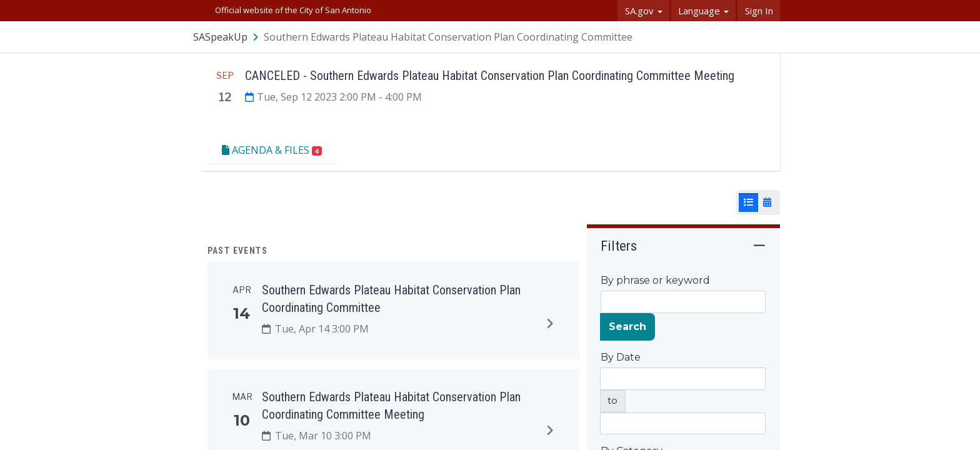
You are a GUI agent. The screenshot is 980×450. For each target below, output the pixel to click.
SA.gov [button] (644, 11)
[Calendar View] (767, 202)
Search (627, 327)
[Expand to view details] (550, 323)
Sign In (759, 11)
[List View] (748, 202)
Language (703, 11)
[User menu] (771, 37)
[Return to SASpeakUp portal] (227, 37)
